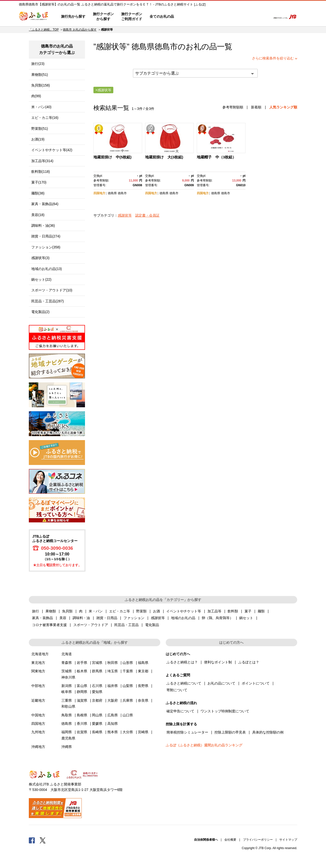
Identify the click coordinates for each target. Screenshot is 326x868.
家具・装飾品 (42, 618)
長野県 (143, 686)
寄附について (177, 690)
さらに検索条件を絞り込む (273, 58)
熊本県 (113, 732)
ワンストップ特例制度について (225, 711)
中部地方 (38, 686)
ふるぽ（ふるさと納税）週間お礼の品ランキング (204, 745)
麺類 (261, 611)
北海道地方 (40, 654)
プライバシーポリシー (258, 840)
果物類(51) (40, 75)
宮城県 (97, 663)
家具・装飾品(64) (45, 204)
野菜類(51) (40, 129)
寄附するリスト (250, 17)
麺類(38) (38, 193)
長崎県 (97, 732)
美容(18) (38, 215)
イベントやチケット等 (184, 611)
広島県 (113, 715)
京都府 (97, 700)
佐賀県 (82, 732)
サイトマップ (288, 840)
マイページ (234, 17)
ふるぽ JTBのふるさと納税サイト (34, 17)
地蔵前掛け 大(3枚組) (164, 157)
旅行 (36, 611)
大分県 (128, 732)
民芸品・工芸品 (126, 625)
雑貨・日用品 (107, 618)
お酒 (157, 611)
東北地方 (38, 663)
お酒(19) (38, 139)
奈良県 (143, 700)
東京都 (143, 671)
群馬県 (97, 671)
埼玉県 (113, 671)
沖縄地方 (38, 747)
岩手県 (82, 663)
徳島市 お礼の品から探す (80, 30)
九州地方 (38, 732)
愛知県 (97, 692)
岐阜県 (67, 692)
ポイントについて (256, 683)
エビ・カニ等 (120, 611)
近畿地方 (38, 700)
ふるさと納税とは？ (182, 662)
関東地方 (38, 671)
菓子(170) (39, 182)
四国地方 (99, 193)
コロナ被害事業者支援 (49, 625)
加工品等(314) (42, 161)
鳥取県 (67, 715)
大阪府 (113, 700)
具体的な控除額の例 (268, 732)
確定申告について (180, 711)
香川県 (82, 724)
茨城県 (67, 671)
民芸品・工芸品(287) (48, 301)
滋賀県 (82, 700)
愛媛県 (97, 724)
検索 (264, 17)
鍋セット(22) (41, 279)
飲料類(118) (41, 172)
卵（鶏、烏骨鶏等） (217, 618)
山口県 (128, 715)
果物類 (51, 611)
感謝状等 (125, 215)
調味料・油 (81, 618)
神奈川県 (68, 677)
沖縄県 (67, 747)
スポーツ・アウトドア (91, 625)
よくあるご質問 (215, 17)
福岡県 (67, 732)
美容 (63, 618)
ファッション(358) (46, 247)
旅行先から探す (73, 16)
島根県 (82, 715)
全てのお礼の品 (162, 16)
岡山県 (97, 715)
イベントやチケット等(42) (52, 150)
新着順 (256, 107)
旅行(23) (38, 64)
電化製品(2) (40, 312)
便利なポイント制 (218, 662)
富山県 (82, 686)
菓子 (248, 611)
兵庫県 (128, 700)
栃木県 (82, 671)
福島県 (143, 663)
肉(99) (36, 96)
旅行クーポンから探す (103, 16)
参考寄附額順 (233, 107)
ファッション (134, 618)
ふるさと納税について (184, 683)
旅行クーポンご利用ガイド (132, 16)
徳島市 (166, 47)
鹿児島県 (68, 738)
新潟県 (67, 686)
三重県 (67, 700)
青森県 (67, 663)
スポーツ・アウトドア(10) (52, 290)
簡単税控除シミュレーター (187, 732)
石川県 (97, 686)
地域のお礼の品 (183, 618)
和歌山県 (68, 706)
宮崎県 (143, 732)
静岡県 (82, 692)
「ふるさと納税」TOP (44, 30)
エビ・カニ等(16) (45, 118)
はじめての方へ (192, 17)
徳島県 (112, 193)
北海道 (67, 654)
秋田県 (113, 663)
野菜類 (141, 611)
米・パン (96, 611)
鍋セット (246, 618)
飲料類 (233, 611)
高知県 (113, 724)
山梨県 (128, 686)
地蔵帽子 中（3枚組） (216, 157)
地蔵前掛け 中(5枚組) (112, 157)
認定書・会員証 (147, 215)
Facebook (32, 840)
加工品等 (214, 611)
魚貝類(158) (41, 85)
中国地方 (38, 715)
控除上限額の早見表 (230, 732)
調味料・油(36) (43, 226)
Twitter (43, 840)
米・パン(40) (41, 107)
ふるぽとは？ (249, 662)
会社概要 (230, 840)
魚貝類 (67, 611)
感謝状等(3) (40, 258)
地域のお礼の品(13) (47, 269)
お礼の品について (221, 683)
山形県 (128, 663)
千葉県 (128, 671)
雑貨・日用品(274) (46, 236)
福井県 (113, 686)
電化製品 (152, 625)
